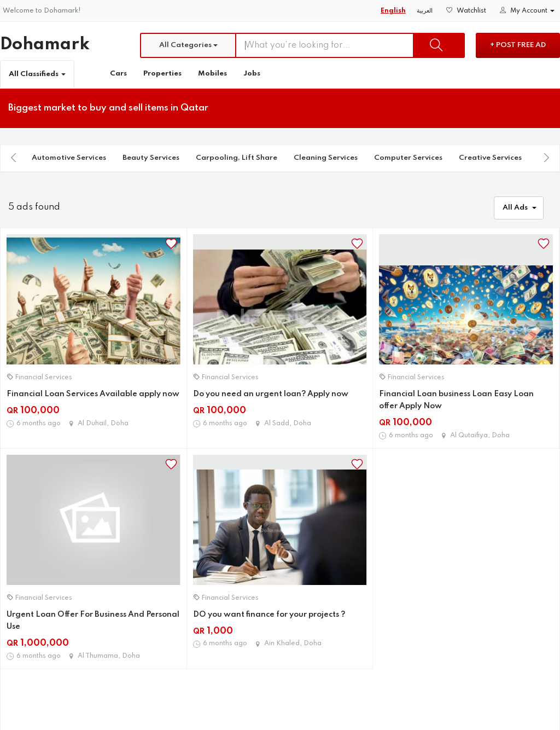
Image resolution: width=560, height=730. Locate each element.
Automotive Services (69, 158)
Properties (162, 74)
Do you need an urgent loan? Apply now (271, 394)
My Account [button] (527, 11)
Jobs (252, 74)
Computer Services (408, 158)
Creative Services (490, 158)
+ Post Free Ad (518, 45)
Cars (118, 74)
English (393, 11)
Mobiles (212, 74)
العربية (425, 11)
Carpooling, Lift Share (237, 158)
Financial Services (43, 378)
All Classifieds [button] (37, 74)
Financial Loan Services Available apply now (93, 394)
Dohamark (45, 45)
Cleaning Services (326, 158)
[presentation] (14, 158)
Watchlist (466, 11)
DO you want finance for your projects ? (269, 615)
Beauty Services (151, 158)
